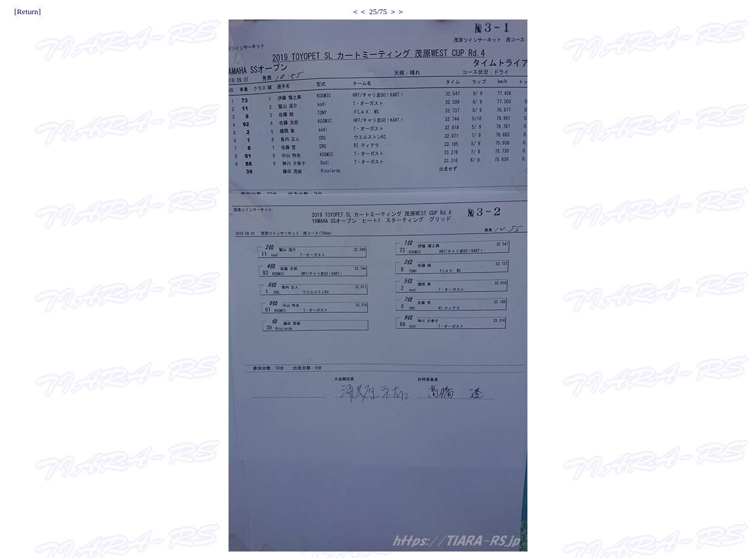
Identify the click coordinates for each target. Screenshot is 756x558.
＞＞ (397, 12)
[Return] (27, 12)
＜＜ (359, 12)
